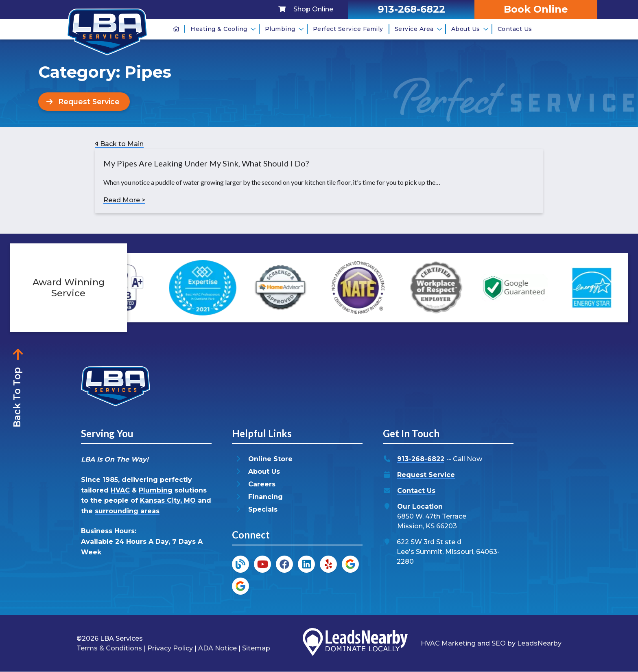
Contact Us (515, 29)
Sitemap (256, 648)
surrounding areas (127, 511)
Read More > (124, 200)
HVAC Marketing (448, 643)
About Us (470, 29)
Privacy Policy (170, 648)
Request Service (426, 475)
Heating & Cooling (223, 29)
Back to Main (119, 144)
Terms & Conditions (109, 648)
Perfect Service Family (348, 29)
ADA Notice (217, 648)
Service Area (418, 29)
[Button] (85, 102)
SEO (499, 643)
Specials (263, 510)
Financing (265, 497)
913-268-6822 (421, 459)
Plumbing (284, 29)
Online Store (270, 459)
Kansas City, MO (168, 501)
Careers (262, 485)
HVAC (120, 490)
